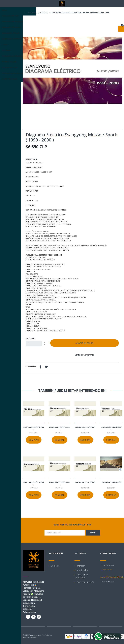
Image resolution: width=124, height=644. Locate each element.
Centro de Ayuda (10, 79)
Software (6, 50)
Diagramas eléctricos (37, 13)
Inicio (4, 10)
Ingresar (81, 566)
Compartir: (31, 366)
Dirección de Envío (85, 582)
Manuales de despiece (18, 21)
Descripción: (32, 159)
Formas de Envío (10, 67)
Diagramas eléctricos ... (34, 428)
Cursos (5, 44)
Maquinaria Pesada (11, 33)
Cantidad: (30, 338)
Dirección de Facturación (81, 576)
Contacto (55, 566)
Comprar (34, 440)
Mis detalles (82, 570)
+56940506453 (107, 570)
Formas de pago (10, 62)
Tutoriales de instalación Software (18, 56)
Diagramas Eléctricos (18, 39)
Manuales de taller (11, 16)
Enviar (93, 533)
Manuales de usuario (18, 27)
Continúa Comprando (84, 355)
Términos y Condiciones (13, 73)
